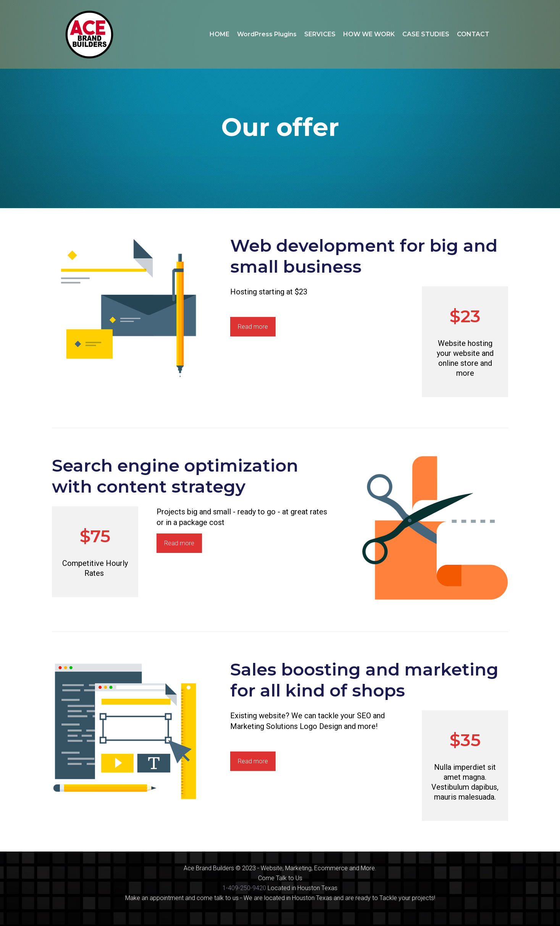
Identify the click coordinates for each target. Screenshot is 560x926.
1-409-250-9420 (244, 888)
